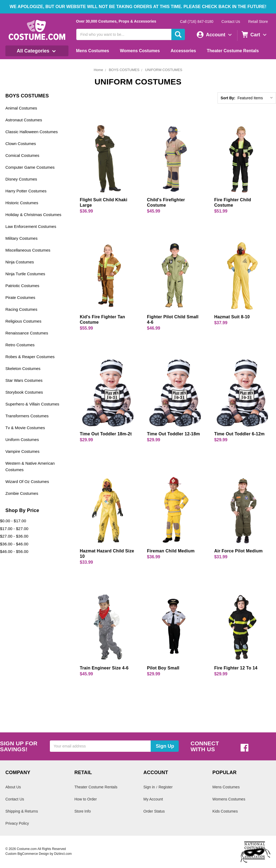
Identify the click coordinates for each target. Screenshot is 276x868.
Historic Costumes (22, 203)
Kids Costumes (225, 811)
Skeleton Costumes (23, 368)
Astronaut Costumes (24, 120)
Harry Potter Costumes (26, 191)
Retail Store (258, 22)
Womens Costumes (140, 51)
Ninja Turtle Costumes (25, 274)
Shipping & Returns (22, 811)
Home (99, 70)
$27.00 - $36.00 (14, 536)
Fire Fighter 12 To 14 (236, 668)
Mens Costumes (93, 51)
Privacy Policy (17, 823)
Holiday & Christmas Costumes (33, 215)
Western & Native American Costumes (30, 466)
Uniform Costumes (22, 440)
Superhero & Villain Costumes (32, 404)
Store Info (83, 811)
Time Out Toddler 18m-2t (106, 434)
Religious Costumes (23, 321)
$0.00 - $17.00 (13, 521)
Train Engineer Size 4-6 (104, 668)
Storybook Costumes (24, 392)
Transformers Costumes (27, 416)
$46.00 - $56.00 (14, 551)
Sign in (149, 787)
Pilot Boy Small (163, 668)
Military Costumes (21, 238)
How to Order (86, 799)
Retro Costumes (20, 345)
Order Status (154, 811)
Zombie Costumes (22, 493)
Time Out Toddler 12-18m (173, 434)
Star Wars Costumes (24, 380)
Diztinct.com (63, 854)
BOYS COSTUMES (124, 70)
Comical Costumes (22, 155)
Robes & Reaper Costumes (30, 357)
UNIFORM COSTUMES (164, 70)
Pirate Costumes (20, 297)
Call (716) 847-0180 (197, 22)
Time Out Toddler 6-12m (239, 434)
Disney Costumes (21, 179)
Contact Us (231, 22)
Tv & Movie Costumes (25, 428)
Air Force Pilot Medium (239, 551)
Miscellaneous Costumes (28, 250)
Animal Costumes (21, 108)
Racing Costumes (21, 309)
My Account (153, 799)
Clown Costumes (21, 144)
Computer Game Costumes (30, 167)
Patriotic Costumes (22, 286)
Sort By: (228, 98)
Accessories (183, 51)
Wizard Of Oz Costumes (27, 481)
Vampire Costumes (22, 451)
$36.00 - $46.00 (14, 544)
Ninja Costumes (20, 262)
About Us (13, 787)
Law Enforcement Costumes (31, 226)
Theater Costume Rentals (233, 51)
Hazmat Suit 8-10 (232, 317)
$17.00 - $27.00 (14, 529)
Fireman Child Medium (171, 551)
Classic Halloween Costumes (32, 132)
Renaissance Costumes (27, 333)
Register (165, 787)
